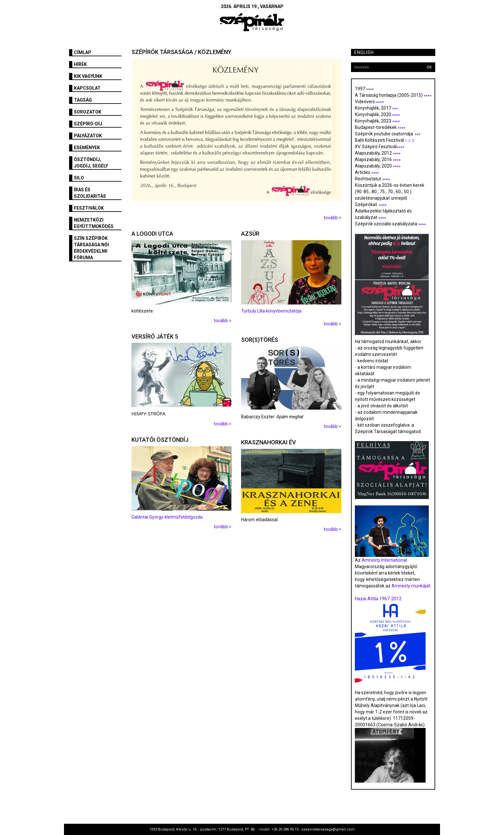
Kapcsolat (87, 88)
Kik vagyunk (88, 76)
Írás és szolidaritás (90, 193)
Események (87, 148)
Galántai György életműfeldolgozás (167, 517)
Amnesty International (384, 560)
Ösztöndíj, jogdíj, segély (91, 163)
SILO (79, 178)
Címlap (83, 52)
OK (429, 67)
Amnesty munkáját (410, 586)
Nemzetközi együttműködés (94, 223)
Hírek (80, 64)
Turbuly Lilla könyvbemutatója (271, 311)
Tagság (83, 100)
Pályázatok (88, 136)
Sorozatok (88, 112)
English (364, 52)
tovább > (333, 218)
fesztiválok (89, 208)
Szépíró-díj (88, 124)
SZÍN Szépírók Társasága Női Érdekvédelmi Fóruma (91, 248)
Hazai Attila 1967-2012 (378, 599)
